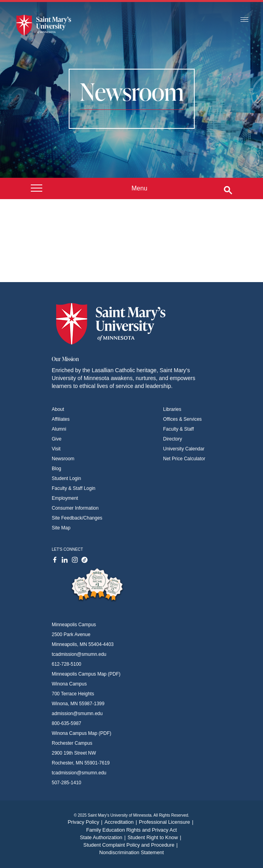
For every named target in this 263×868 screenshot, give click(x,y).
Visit (56, 449)
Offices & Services (182, 419)
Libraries (172, 409)
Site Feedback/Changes (77, 518)
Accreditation (121, 822)
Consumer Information (75, 508)
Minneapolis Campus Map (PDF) (86, 674)
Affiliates (61, 419)
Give (57, 439)
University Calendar (184, 449)
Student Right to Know (155, 837)
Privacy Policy (86, 822)
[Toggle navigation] (244, 20)
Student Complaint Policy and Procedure (131, 845)
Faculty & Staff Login (74, 488)
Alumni (59, 429)
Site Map (61, 528)
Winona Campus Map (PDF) (82, 733)
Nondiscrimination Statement (131, 852)
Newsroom (63, 459)
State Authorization (104, 837)
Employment (65, 498)
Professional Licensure (167, 822)
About (58, 409)
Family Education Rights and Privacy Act (131, 830)
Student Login (66, 478)
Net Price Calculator (184, 459)
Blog (56, 469)
